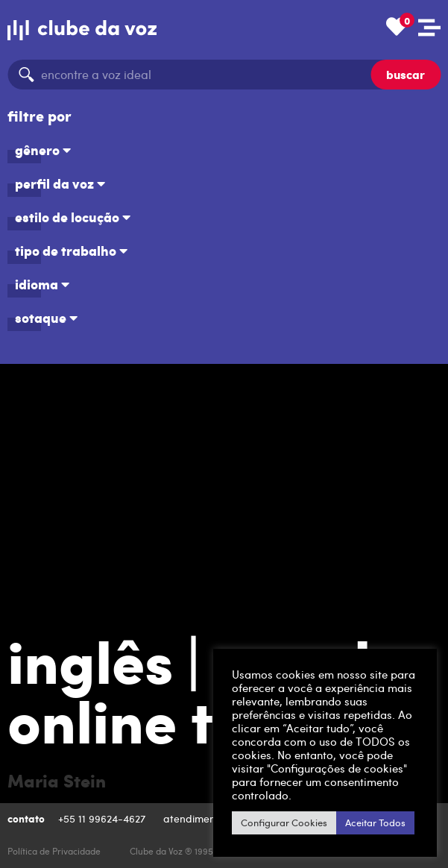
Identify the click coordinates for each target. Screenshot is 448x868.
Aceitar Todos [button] (375, 823)
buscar (406, 74)
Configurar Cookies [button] (284, 823)
